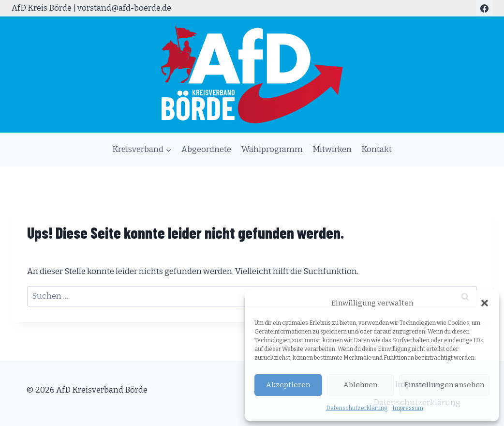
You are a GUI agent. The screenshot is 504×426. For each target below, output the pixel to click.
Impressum (408, 408)
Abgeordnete (206, 149)
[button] (485, 303)
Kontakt (377, 149)
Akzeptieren (288, 385)
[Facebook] (484, 8)
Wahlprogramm (272, 149)
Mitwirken (332, 149)
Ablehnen (360, 385)
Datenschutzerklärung (357, 408)
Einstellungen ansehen (444, 385)
